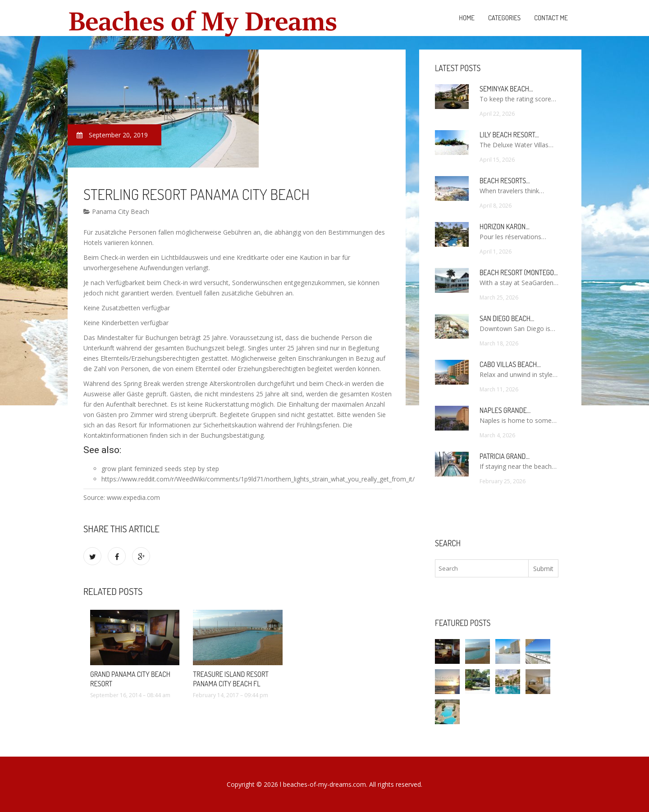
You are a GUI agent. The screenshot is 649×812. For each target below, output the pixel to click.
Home (467, 18)
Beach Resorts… (505, 181)
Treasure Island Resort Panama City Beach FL (231, 679)
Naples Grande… (505, 410)
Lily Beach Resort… (509, 135)
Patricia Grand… (505, 456)
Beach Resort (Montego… (519, 272)
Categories (504, 18)
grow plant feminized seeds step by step (160, 469)
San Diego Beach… (507, 318)
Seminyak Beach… (506, 89)
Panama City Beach (116, 211)
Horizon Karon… (505, 227)
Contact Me (551, 18)
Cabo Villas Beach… (510, 364)
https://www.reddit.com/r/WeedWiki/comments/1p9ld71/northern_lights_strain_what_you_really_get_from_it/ (258, 479)
